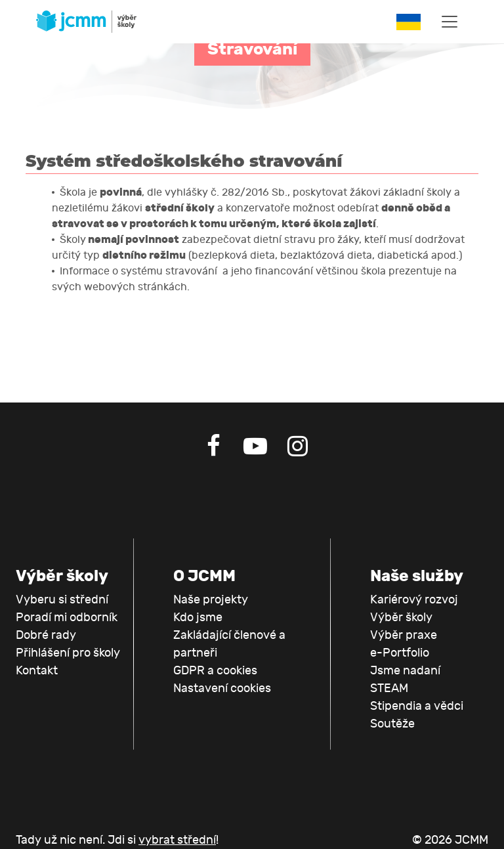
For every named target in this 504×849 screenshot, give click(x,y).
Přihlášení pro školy (68, 653)
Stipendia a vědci (417, 706)
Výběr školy (401, 618)
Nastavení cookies (222, 688)
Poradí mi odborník (67, 618)
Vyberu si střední (62, 600)
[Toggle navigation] (450, 22)
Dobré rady (46, 635)
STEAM (389, 688)
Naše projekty (211, 600)
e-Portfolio (400, 653)
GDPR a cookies (215, 671)
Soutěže (392, 724)
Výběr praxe (404, 635)
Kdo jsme (198, 618)
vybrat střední (177, 840)
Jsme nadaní (405, 671)
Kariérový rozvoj (414, 600)
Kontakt (37, 671)
